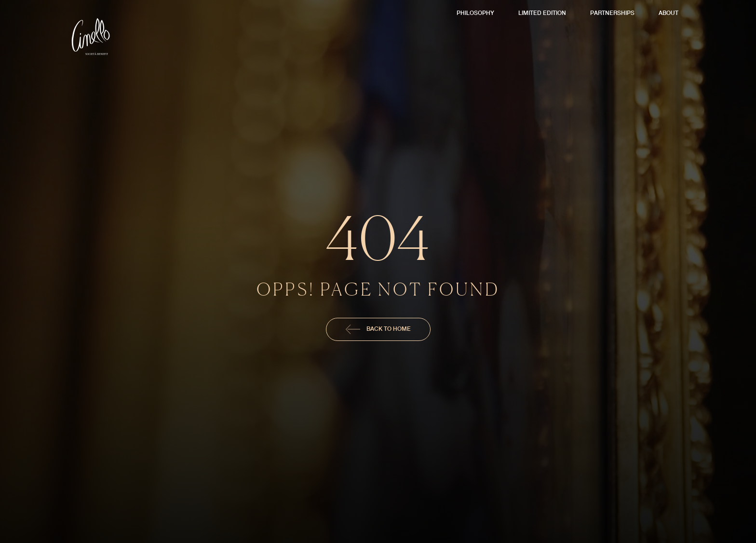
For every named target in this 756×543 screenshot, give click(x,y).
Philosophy (475, 13)
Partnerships (612, 13)
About (668, 13)
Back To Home (378, 329)
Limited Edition (542, 13)
